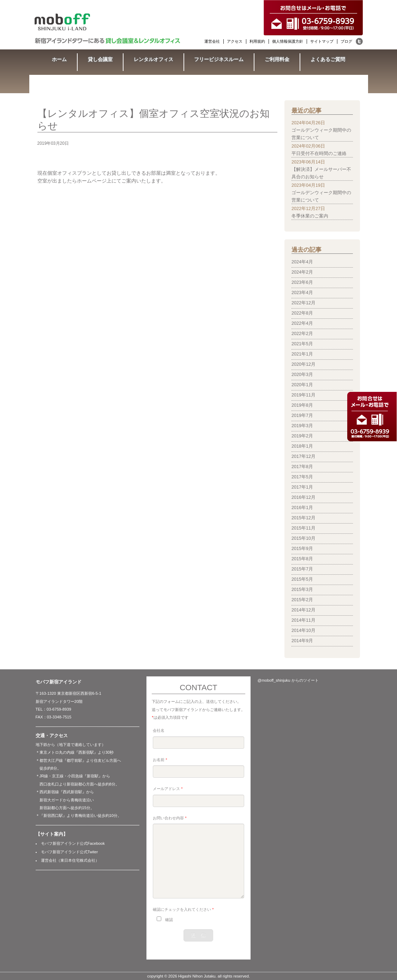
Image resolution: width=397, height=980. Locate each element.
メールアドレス (168, 789)
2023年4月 (302, 293)
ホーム (59, 59)
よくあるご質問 (328, 59)
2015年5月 (302, 579)
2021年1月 (302, 354)
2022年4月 (302, 323)
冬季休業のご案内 (310, 216)
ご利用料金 (277, 59)
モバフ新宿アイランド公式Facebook (73, 843)
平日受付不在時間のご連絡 (319, 154)
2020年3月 (302, 375)
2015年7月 (302, 569)
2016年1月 (302, 508)
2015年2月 (302, 600)
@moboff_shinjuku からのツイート (288, 680)
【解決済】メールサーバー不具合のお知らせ (321, 173)
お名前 (160, 760)
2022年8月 (302, 313)
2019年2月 (302, 436)
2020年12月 (303, 364)
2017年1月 (302, 487)
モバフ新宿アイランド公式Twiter (70, 852)
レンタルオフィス (154, 59)
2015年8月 (302, 559)
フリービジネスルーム (219, 59)
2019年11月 (303, 395)
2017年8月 (302, 467)
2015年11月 (303, 528)
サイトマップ (322, 41)
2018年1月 (302, 446)
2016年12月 (303, 497)
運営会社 (212, 41)
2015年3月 (302, 590)
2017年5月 (302, 477)
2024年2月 (302, 272)
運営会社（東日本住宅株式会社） (70, 860)
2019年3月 (302, 426)
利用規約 (257, 41)
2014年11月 (303, 620)
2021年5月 (302, 344)
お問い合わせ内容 (170, 818)
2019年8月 (302, 405)
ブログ (346, 41)
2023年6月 (302, 282)
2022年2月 (302, 334)
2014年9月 (302, 641)
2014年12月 (303, 610)
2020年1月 (302, 385)
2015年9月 (302, 549)
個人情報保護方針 (288, 41)
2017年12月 (303, 456)
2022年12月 (303, 303)
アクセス (235, 41)
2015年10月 (303, 538)
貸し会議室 (100, 59)
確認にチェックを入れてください (183, 909)
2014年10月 (303, 631)
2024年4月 (302, 262)
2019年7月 (302, 416)
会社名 (159, 730)
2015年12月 (303, 518)
